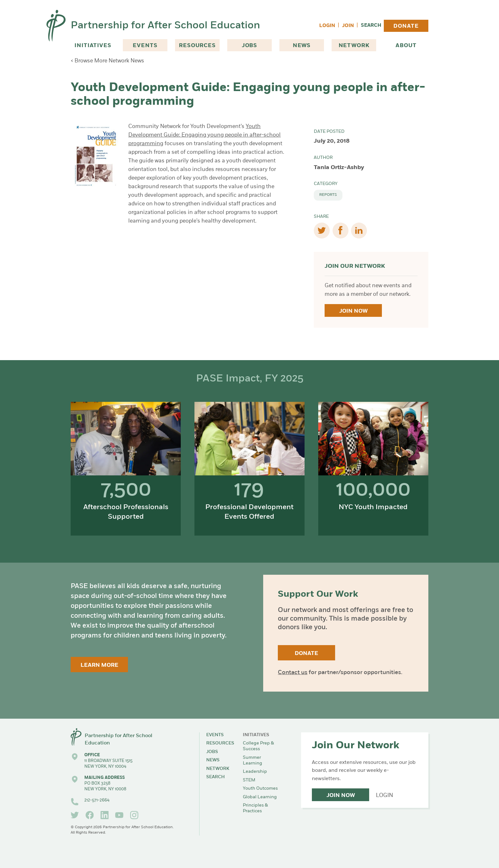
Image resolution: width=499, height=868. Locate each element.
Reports (328, 195)
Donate (406, 26)
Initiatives (93, 46)
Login (327, 26)
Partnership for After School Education (165, 26)
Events (145, 46)
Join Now (353, 311)
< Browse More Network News (107, 61)
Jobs (250, 46)
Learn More (99, 665)
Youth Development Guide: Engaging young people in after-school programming (204, 135)
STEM (249, 780)
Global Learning (260, 797)
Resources (197, 46)
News (302, 46)
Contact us (293, 673)
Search (371, 26)
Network (354, 46)
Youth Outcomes (260, 789)
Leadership (255, 772)
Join (348, 26)
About (406, 46)
